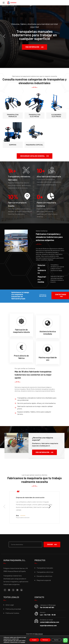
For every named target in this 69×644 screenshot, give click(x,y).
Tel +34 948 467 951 (47, 607)
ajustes (8, 642)
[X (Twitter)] (13, 590)
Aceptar (34, 639)
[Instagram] (9, 590)
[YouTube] (17, 590)
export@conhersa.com (48, 625)
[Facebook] (5, 590)
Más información (34, 47)
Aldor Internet (39, 634)
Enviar (52, 544)
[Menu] (4, 3)
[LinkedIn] (21, 590)
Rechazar (45, 639)
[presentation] (11, 36)
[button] (35, 156)
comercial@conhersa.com (50, 622)
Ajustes (56, 639)
